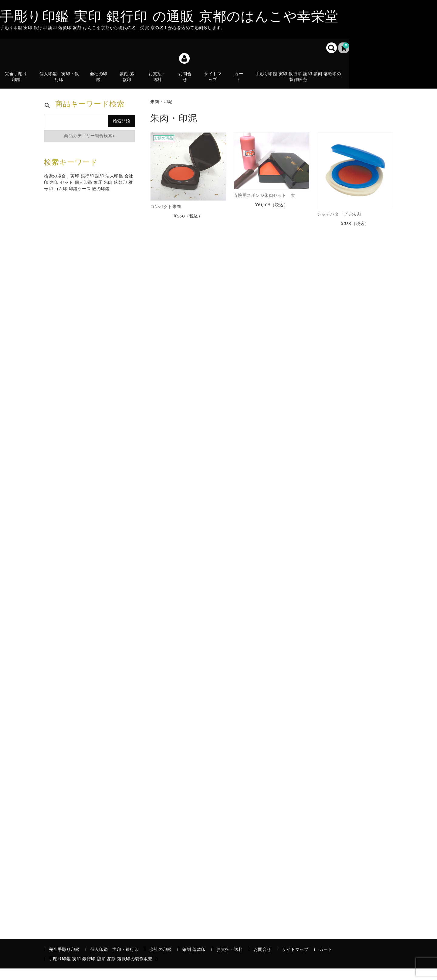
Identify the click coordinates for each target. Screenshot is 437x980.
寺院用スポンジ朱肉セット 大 (264, 207)
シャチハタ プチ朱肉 (339, 226)
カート (240, 84)
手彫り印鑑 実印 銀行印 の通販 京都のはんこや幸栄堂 (169, 18)
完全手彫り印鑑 (18, 80)
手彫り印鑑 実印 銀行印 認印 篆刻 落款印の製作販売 (300, 80)
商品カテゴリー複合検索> (90, 148)
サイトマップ (214, 80)
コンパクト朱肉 (166, 219)
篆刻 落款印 (128, 80)
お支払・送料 (159, 84)
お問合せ (186, 80)
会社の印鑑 (100, 80)
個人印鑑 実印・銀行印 (61, 80)
